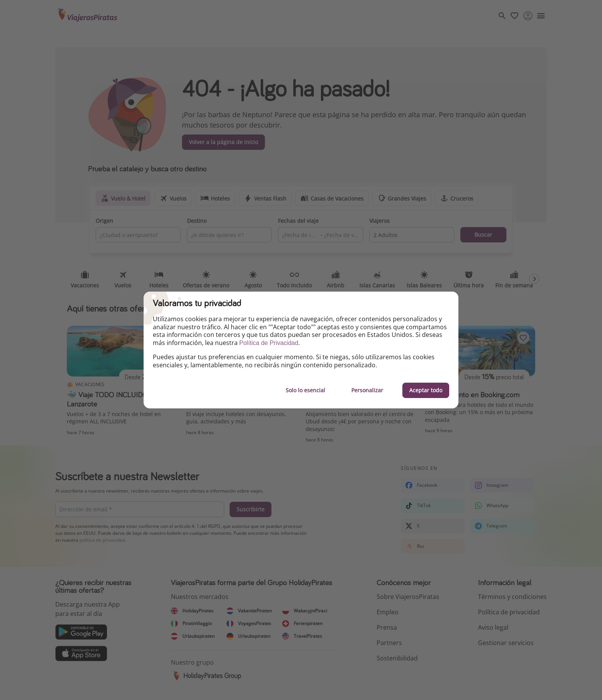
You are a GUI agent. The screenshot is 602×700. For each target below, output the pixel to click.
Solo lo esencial (305, 390)
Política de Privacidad (269, 343)
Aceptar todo (426, 390)
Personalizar (367, 390)
